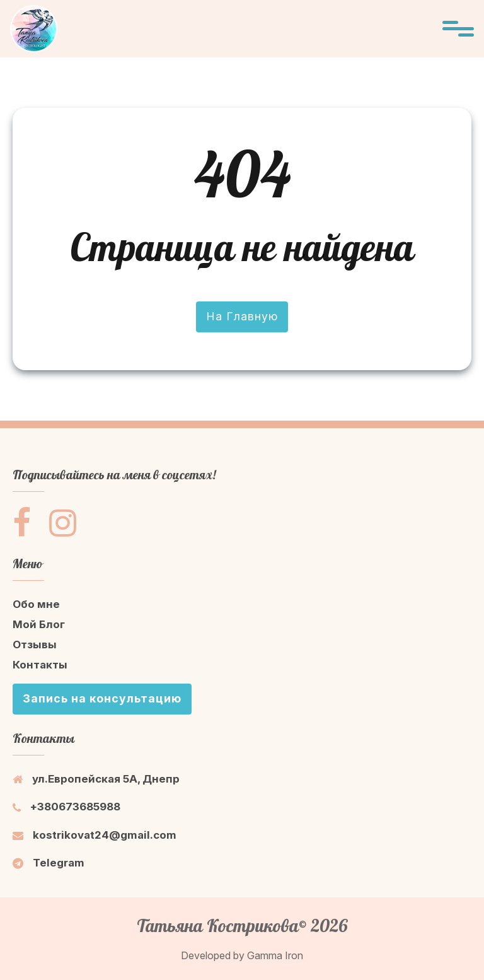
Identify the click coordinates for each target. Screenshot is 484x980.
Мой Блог (39, 624)
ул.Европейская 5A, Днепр (96, 779)
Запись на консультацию (102, 698)
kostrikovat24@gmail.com (95, 835)
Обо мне (36, 604)
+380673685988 (66, 807)
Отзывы (35, 645)
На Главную (242, 316)
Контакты (40, 665)
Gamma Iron (275, 955)
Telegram (49, 863)
